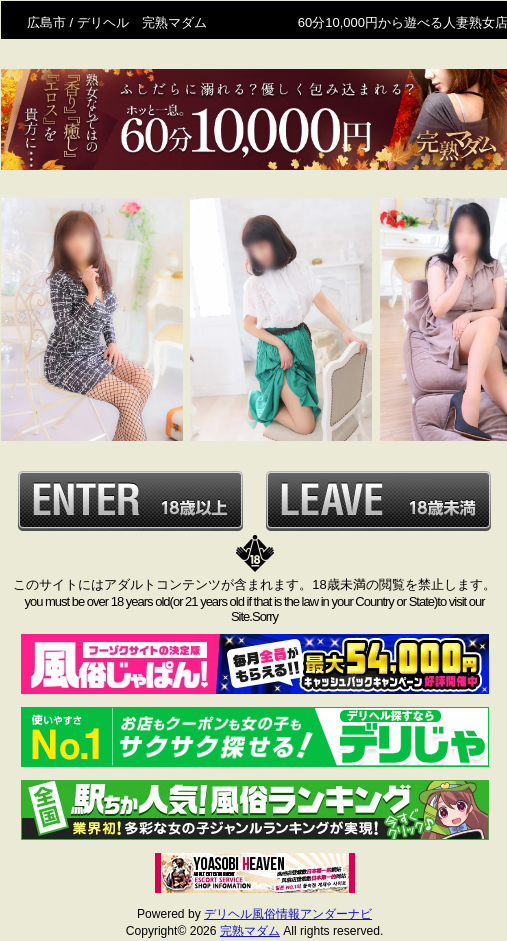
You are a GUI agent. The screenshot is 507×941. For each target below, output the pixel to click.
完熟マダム (250, 931)
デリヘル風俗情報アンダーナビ (288, 914)
